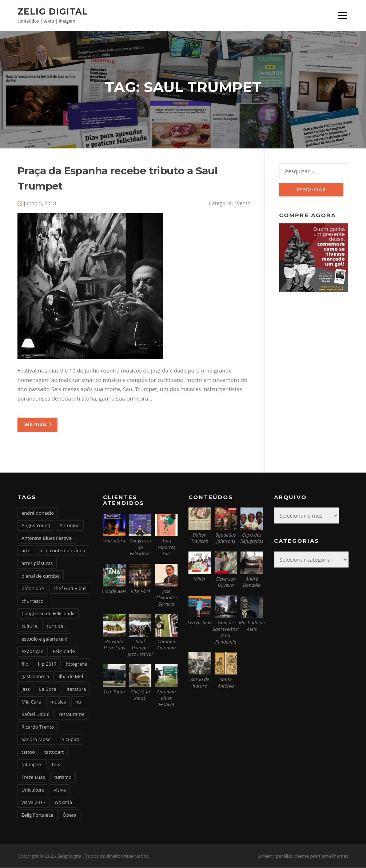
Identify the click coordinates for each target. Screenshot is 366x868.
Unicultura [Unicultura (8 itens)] (33, 790)
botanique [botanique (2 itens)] (33, 589)
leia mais (37, 425)
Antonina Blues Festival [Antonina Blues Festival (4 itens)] (47, 538)
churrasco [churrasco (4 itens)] (32, 601)
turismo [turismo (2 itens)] (63, 777)
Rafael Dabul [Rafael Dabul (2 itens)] (35, 714)
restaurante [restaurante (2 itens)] (71, 714)
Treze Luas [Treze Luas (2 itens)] (33, 777)
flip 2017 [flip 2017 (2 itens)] (47, 664)
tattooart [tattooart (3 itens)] (54, 752)
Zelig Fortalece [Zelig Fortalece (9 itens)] (37, 815)
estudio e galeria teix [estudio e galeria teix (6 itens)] (44, 639)
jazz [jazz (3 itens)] (26, 689)
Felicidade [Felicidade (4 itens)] (64, 652)
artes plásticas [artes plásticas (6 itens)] (37, 564)
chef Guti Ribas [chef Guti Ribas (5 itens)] (70, 589)
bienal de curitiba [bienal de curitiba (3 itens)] (41, 576)
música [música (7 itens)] (58, 702)
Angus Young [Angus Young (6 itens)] (36, 526)
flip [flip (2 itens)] (25, 664)
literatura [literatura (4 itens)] (76, 689)
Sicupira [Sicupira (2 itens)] (71, 740)
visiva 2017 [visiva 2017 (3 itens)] (33, 803)
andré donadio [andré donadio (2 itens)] (38, 513)
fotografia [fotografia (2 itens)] (77, 664)
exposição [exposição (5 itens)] (33, 652)
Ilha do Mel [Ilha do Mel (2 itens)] (71, 677)
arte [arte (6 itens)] (26, 551)
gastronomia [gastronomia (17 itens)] (35, 677)
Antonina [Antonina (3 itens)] (70, 526)
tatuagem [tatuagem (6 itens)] (32, 765)
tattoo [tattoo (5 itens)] (28, 752)
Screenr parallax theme (283, 856)
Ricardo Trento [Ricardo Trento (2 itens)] (38, 727)
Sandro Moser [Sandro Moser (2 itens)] (37, 740)
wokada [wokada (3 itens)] (63, 803)
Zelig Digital (53, 11)
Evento (242, 204)
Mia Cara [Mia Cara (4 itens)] (31, 702)
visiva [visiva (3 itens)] (60, 790)
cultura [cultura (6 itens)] (29, 626)
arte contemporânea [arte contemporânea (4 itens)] (62, 551)
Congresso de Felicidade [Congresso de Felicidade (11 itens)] (48, 614)
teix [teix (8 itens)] (56, 765)
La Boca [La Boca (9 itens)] (47, 689)
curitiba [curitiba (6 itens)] (55, 626)
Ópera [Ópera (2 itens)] (69, 815)
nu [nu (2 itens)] (78, 702)
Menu (342, 15)
